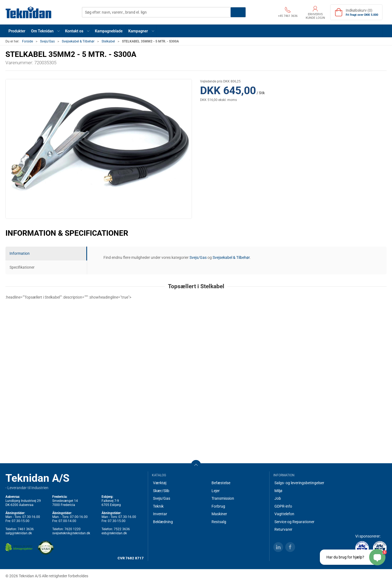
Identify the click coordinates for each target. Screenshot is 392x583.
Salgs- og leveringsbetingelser (299, 483)
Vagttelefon (284, 514)
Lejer (216, 491)
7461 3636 (26, 529)
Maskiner (219, 514)
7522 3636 (122, 529)
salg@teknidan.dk (19, 533)
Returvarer (283, 529)
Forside (27, 41)
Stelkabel (108, 41)
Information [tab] (20, 253)
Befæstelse (221, 483)
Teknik (158, 506)
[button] (45, 31)
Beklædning (163, 522)
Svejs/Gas (47, 41)
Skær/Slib (161, 491)
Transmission (223, 498)
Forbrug (218, 506)
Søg (238, 12)
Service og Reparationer (294, 522)
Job (278, 498)
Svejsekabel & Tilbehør (78, 41)
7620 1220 (73, 529)
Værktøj (160, 483)
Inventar (160, 514)
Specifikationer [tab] (22, 267)
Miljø (278, 491)
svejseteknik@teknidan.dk (71, 533)
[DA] (29, 12)
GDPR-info (283, 506)
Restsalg (219, 522)
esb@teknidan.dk (114, 533)
